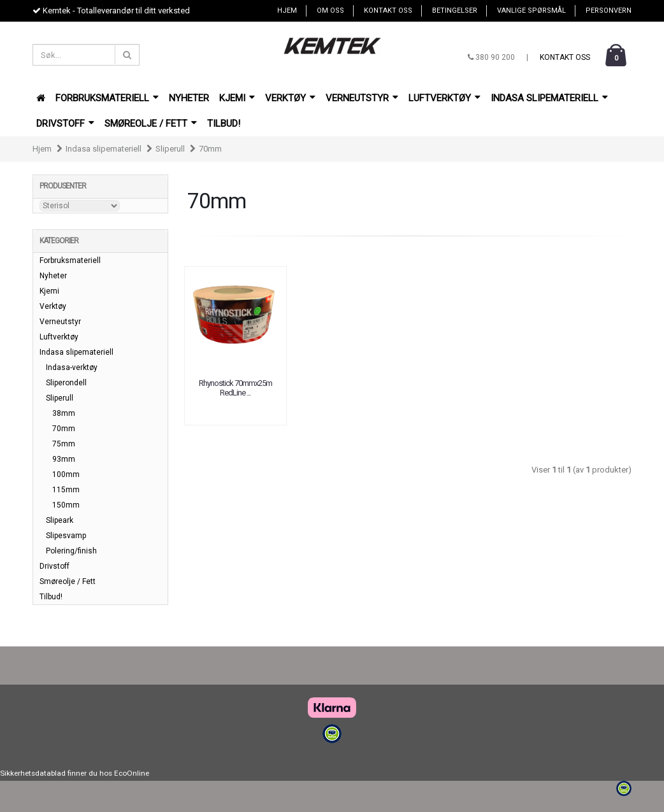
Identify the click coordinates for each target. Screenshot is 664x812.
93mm (64, 459)
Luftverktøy (444, 98)
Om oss (330, 11)
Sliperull (170, 149)
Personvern (609, 11)
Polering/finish (71, 551)
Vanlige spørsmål (531, 11)
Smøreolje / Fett (151, 124)
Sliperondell (66, 383)
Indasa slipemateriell (549, 98)
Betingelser (455, 11)
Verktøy (290, 98)
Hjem (287, 11)
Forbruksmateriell (107, 98)
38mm (64, 413)
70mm (210, 149)
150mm (66, 505)
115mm (66, 490)
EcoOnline (132, 773)
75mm (64, 444)
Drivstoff (65, 124)
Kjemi (237, 98)
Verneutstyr (362, 98)
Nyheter (189, 98)
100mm (66, 474)
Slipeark (60, 520)
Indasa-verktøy (72, 367)
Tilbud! (224, 124)
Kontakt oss (388, 11)
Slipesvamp (66, 536)
